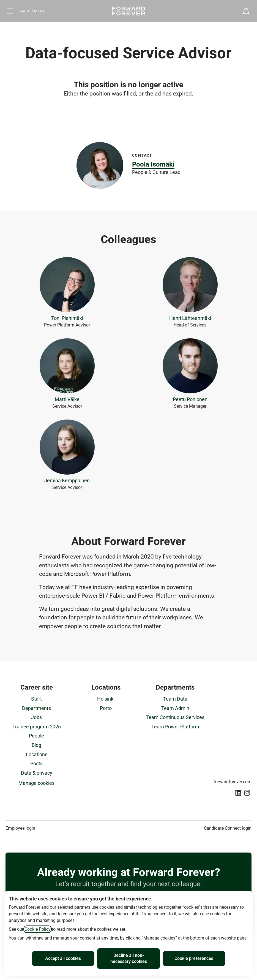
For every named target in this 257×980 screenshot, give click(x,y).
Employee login (20, 828)
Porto (106, 708)
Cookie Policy (38, 929)
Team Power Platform (175, 727)
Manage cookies (36, 783)
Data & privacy (37, 773)
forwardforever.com (233, 782)
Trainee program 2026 (37, 727)
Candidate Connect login (228, 828)
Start (36, 699)
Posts (36, 763)
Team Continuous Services (175, 717)
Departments (36, 708)
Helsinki (106, 699)
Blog (36, 745)
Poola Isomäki (153, 164)
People (36, 736)
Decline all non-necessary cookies (129, 958)
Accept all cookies (63, 958)
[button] (246, 11)
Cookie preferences (194, 958)
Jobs (36, 717)
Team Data (175, 699)
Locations (37, 754)
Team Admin (175, 708)
